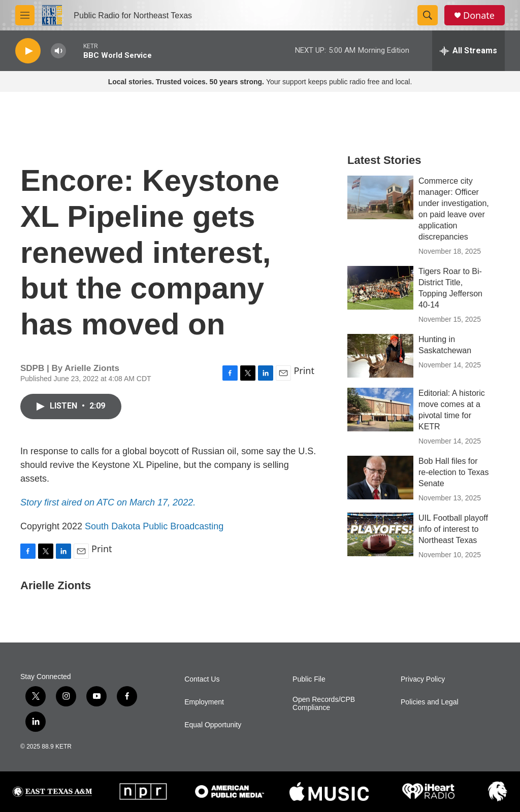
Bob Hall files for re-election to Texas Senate (453, 472)
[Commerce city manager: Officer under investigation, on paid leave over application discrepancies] (380, 197)
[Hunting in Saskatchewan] (380, 356)
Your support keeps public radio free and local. (260, 82)
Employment (204, 702)
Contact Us (202, 679)
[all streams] (468, 51)
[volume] (58, 51)
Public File (309, 679)
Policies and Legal (430, 702)
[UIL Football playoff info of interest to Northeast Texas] (380, 534)
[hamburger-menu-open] (25, 15)
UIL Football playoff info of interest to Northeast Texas (453, 529)
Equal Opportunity (213, 725)
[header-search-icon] (428, 15)
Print (304, 370)
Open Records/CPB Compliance (324, 704)
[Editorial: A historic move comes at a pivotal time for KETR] (380, 410)
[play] (28, 51)
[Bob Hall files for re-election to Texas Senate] (380, 478)
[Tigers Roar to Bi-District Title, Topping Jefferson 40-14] (380, 288)
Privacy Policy (423, 679)
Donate (479, 15)
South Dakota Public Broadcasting (154, 526)
